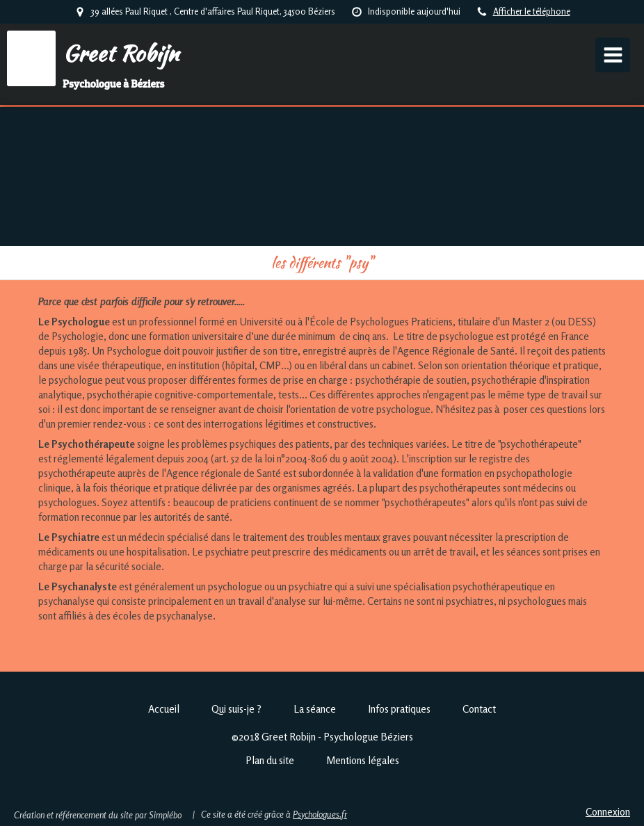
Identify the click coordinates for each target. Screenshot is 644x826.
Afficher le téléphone (532, 11)
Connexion (608, 812)
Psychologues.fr (320, 814)
